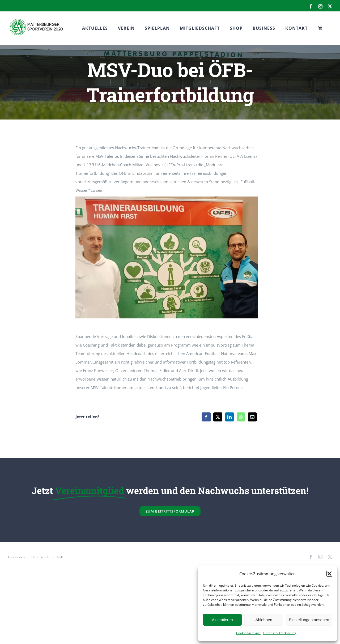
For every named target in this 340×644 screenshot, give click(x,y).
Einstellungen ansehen (309, 620)
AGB (60, 557)
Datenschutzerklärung (280, 633)
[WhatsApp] (241, 417)
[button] (329, 574)
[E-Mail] (252, 417)
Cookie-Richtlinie (248, 633)
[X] (218, 417)
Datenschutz (41, 557)
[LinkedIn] (229, 417)
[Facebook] (206, 417)
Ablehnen (264, 620)
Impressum (16, 557)
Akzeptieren (222, 620)
